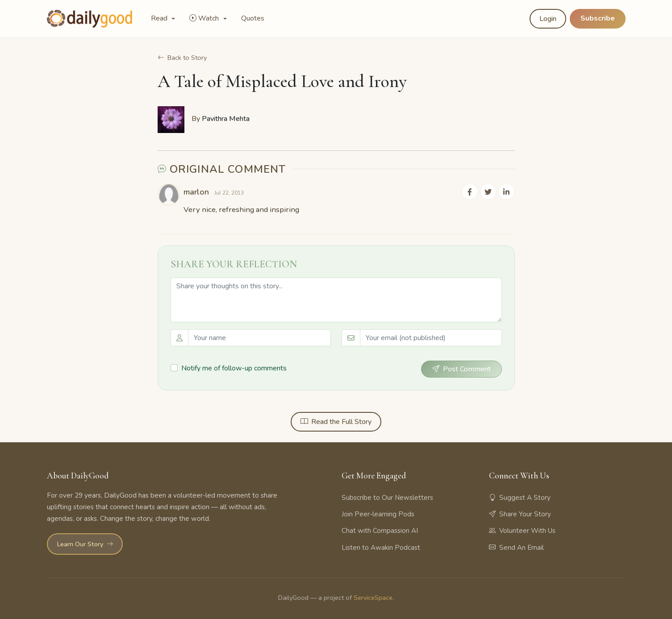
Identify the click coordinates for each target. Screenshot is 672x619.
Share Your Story (520, 514)
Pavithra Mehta (226, 119)
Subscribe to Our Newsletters (387, 498)
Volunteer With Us (522, 531)
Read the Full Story (336, 421)
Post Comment (461, 369)
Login (548, 19)
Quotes (253, 18)
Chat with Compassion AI (380, 531)
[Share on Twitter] (489, 191)
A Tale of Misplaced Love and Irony (282, 81)
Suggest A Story (520, 498)
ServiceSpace (373, 597)
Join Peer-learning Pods (378, 514)
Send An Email (516, 547)
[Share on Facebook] (471, 191)
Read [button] (160, 18)
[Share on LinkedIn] (507, 191)
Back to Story (182, 58)
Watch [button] (205, 18)
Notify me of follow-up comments (234, 368)
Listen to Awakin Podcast (381, 547)
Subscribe (598, 18)
